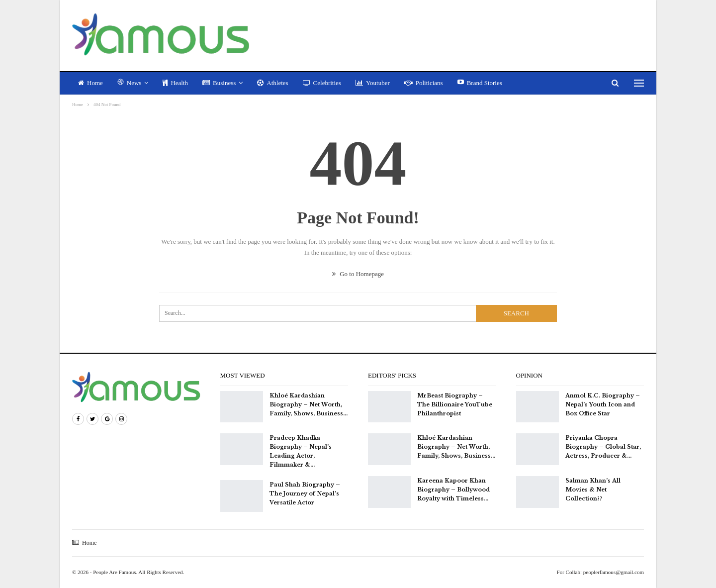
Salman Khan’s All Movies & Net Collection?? (593, 490)
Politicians (424, 83)
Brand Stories (480, 83)
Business (219, 83)
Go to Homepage (358, 274)
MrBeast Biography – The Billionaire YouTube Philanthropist (455, 404)
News (130, 83)
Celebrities (322, 83)
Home (90, 83)
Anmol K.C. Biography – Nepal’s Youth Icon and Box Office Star (603, 404)
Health (175, 83)
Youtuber (373, 83)
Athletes (272, 83)
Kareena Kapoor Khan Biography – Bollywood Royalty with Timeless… (453, 490)
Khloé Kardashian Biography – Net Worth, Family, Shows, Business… (309, 404)
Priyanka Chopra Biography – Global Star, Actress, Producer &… (603, 447)
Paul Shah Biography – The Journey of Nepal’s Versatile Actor (305, 493)
